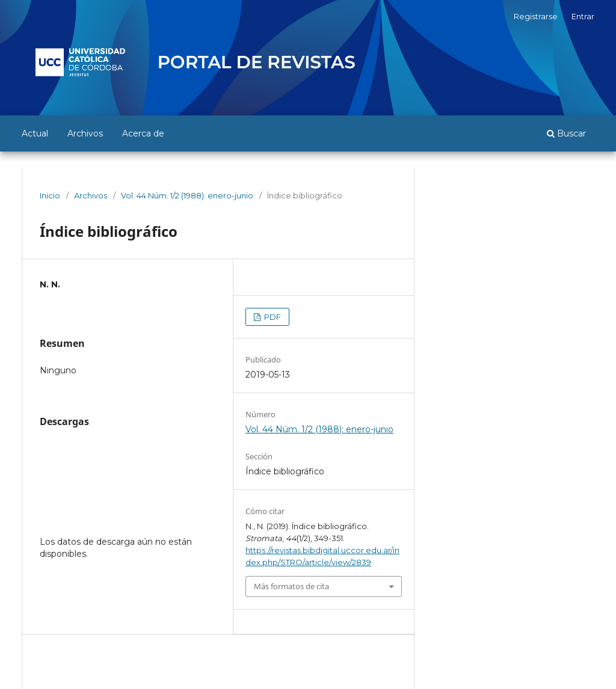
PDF (272, 317)
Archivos (85, 133)
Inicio (50, 195)
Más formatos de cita (291, 586)
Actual (35, 133)
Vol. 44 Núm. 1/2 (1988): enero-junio (187, 195)
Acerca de (143, 133)
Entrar (583, 16)
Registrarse (536, 16)
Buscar (566, 133)
